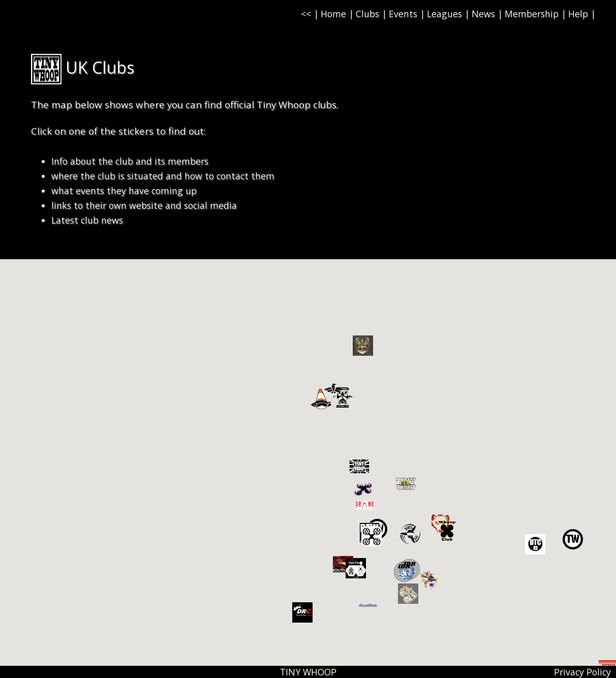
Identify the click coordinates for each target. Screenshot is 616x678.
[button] (573, 539)
